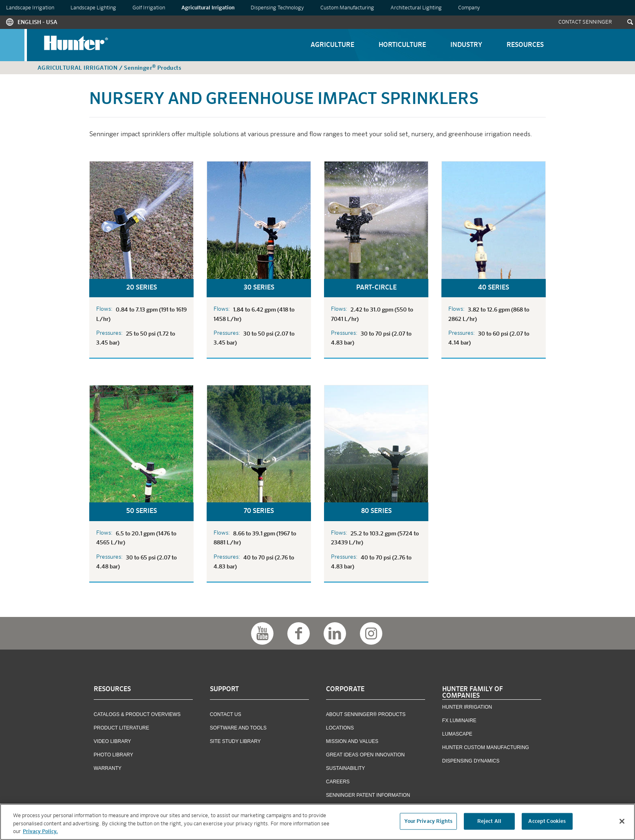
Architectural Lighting (416, 8)
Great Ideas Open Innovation (365, 755)
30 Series (259, 288)
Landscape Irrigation (30, 8)
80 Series (376, 511)
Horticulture (402, 45)
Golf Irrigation (149, 8)
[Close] (622, 822)
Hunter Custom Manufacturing (486, 747)
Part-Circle (376, 288)
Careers (338, 782)
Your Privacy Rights (428, 823)
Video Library (112, 741)
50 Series (142, 511)
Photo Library (114, 755)
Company (469, 8)
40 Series (494, 288)
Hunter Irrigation (467, 707)
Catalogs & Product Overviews (137, 714)
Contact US (226, 714)
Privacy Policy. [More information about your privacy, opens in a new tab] (40, 833)
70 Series (259, 511)
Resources (525, 45)
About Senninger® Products (366, 714)
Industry (466, 45)
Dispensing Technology (277, 8)
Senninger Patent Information (368, 795)
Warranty (108, 768)
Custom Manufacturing (347, 8)
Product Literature (121, 728)
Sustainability (346, 768)
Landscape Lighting (93, 8)
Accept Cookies (547, 823)
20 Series (142, 288)
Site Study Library (235, 741)
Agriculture (332, 45)
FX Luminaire (459, 721)
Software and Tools (238, 728)
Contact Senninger (585, 22)
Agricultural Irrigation (208, 8)
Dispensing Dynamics (471, 761)
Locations (340, 728)
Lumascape (457, 734)
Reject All (489, 823)
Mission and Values (352, 741)
